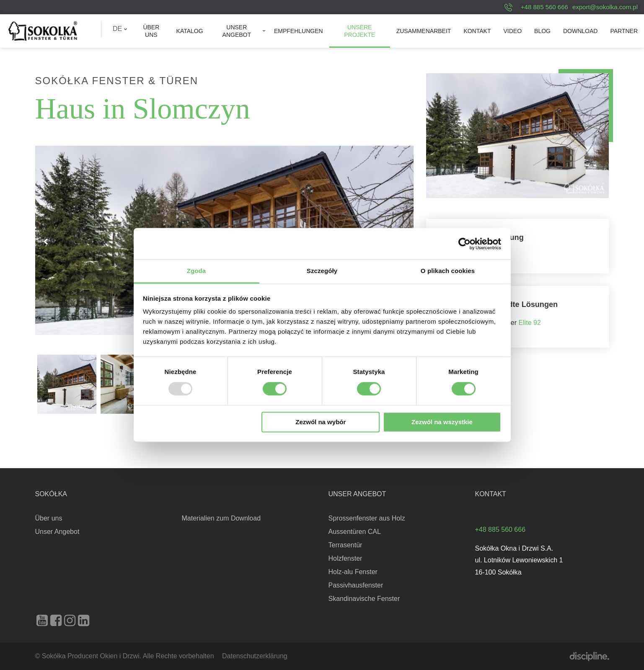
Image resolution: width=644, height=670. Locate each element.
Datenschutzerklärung (255, 656)
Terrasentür (345, 545)
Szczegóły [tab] (322, 271)
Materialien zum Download (221, 518)
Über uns (151, 31)
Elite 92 (530, 323)
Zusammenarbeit (424, 31)
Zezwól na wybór (321, 422)
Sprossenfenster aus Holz (367, 518)
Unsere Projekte (360, 31)
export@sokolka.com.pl (605, 7)
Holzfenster (345, 558)
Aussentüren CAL (355, 532)
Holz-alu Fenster (353, 572)
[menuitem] (120, 29)
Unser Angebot (237, 31)
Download (580, 31)
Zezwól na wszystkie (442, 422)
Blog (542, 31)
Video (512, 31)
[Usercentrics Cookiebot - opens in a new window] (464, 244)
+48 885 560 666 (544, 7)
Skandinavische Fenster (364, 599)
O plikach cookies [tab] (448, 271)
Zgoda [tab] (197, 271)
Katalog (190, 31)
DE (120, 29)
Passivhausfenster (356, 585)
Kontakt (477, 31)
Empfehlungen (299, 31)
